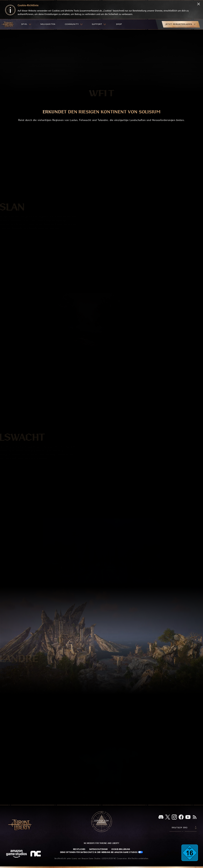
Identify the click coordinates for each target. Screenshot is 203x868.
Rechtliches (79, 849)
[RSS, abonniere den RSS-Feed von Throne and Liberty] (195, 817)
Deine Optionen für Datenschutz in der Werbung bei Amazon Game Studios (102, 852)
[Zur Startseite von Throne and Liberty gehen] (8, 24)
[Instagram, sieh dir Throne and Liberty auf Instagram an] (174, 817)
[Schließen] (199, 4)
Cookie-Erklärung (121, 849)
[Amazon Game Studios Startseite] (16, 854)
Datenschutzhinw (98, 849)
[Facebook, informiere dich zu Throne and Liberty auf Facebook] (181, 817)
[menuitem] (26, 24)
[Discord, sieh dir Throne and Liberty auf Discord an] (161, 817)
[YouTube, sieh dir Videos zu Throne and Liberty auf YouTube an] (188, 817)
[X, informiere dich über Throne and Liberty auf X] (168, 817)
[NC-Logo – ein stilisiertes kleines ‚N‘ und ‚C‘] (36, 854)
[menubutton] (26, 24)
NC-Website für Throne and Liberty (102, 843)
